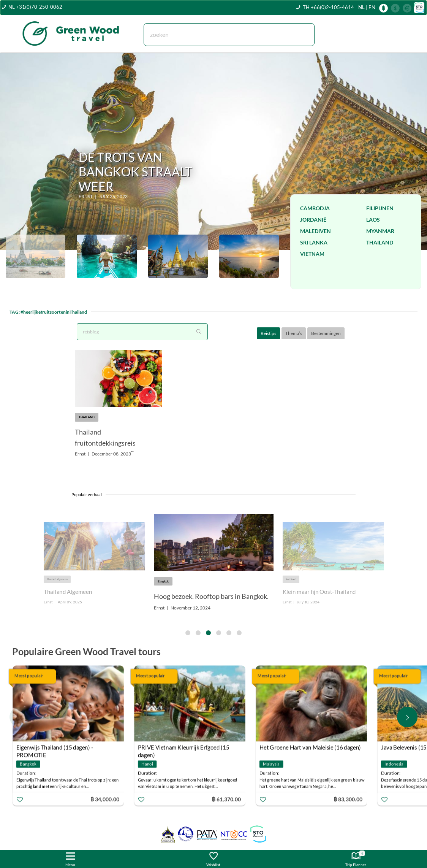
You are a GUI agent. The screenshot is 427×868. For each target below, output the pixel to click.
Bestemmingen (326, 333)
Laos (373, 220)
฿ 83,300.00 (348, 799)
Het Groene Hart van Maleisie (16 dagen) (310, 747)
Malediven (316, 231)
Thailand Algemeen (68, 592)
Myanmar (380, 231)
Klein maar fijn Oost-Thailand (319, 592)
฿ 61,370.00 (226, 799)
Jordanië (313, 220)
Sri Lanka (314, 242)
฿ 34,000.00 (105, 799)
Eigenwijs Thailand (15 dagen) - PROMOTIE (55, 748)
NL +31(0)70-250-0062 (35, 7)
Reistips (268, 333)
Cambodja (315, 208)
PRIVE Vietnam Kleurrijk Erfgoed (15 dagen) (183, 748)
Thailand (380, 242)
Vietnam (312, 254)
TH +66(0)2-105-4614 (328, 7)
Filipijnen (380, 208)
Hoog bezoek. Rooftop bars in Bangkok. (211, 596)
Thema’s (294, 333)
